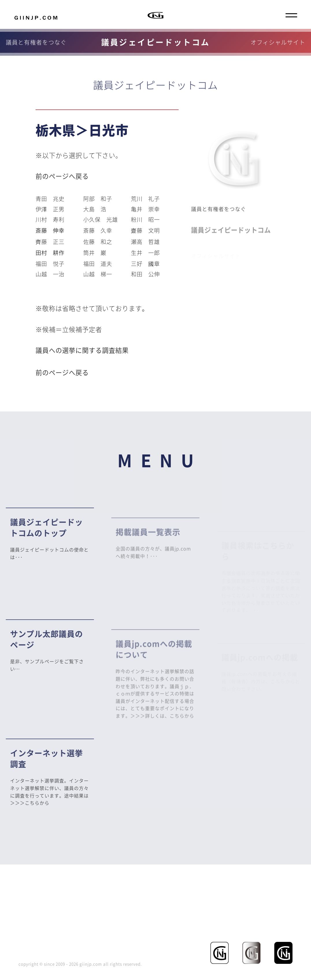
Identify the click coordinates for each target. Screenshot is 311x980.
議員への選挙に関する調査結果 (82, 350)
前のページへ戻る (62, 176)
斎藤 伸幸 (50, 230)
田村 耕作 (50, 253)
